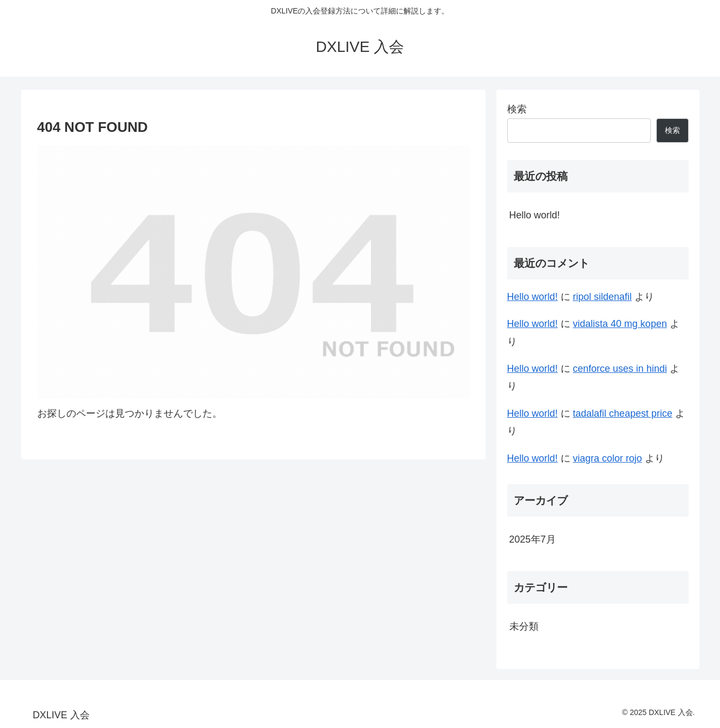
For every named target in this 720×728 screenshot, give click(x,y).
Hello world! (535, 215)
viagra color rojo (608, 458)
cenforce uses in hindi (620, 369)
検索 (517, 109)
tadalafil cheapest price (623, 413)
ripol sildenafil (603, 297)
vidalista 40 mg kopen (620, 324)
